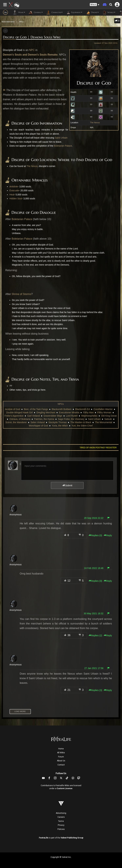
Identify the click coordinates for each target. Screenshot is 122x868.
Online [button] (92, 12)
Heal (12, 195)
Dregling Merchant (46, 412)
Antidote (14, 187)
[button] (95, 5)
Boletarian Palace (63, 146)
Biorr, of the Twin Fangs (36, 409)
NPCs (21, 22)
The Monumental (104, 422)
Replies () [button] (95, 535)
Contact (61, 765)
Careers (61, 817)
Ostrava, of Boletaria (20, 419)
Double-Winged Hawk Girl (19, 412)
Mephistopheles (89, 416)
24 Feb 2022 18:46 (94, 568)
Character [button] (54, 12)
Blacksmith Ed (83, 409)
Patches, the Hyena (44, 419)
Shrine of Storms (21, 294)
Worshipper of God (38, 426)
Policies (61, 829)
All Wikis (61, 753)
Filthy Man (88, 412)
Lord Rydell (72, 416)
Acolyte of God (13, 409)
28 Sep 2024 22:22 (94, 518)
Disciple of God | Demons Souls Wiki (32, 37)
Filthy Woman (104, 412)
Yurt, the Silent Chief (82, 426)
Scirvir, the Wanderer (16, 422)
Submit (67, 485)
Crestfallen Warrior (103, 409)
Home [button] (19, 12)
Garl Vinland (34, 416)
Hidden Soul (16, 199)
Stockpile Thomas (58, 422)
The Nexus (95, 123)
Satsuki (108, 419)
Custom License (65, 788)
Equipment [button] (74, 12)
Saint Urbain (61, 138)
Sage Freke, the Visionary (71, 419)
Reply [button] (108, 535)
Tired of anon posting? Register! (98, 448)
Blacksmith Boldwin (62, 409)
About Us (61, 761)
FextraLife (44, 838)
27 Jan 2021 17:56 (94, 668)
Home (61, 749)
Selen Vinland (38, 422)
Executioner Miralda (69, 412)
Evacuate (14, 190)
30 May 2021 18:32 (94, 613)
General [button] (36, 12)
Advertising (61, 813)
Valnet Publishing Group (72, 838)
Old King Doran (109, 416)
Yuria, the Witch (60, 426)
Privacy (61, 825)
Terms (61, 821)
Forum (61, 757)
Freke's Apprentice (14, 416)
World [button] (109, 12)
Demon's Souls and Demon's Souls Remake (30, 55)
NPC (32, 50)
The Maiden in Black (81, 422)
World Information (8, 22)
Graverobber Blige (53, 416)
